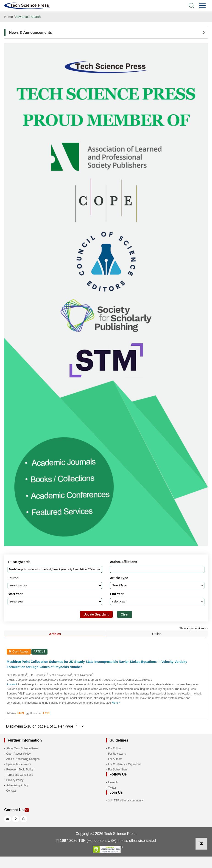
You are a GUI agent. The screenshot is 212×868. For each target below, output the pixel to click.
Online (157, 634)
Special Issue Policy (18, 764)
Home (8, 17)
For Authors (115, 759)
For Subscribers (118, 770)
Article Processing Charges (23, 759)
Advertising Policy (17, 785)
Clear (124, 614)
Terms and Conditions (20, 775)
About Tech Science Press (22, 748)
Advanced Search (28, 17)
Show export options (193, 628)
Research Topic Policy (20, 770)
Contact (11, 791)
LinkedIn (113, 782)
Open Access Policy (18, 754)
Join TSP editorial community (126, 801)
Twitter (112, 788)
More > (116, 703)
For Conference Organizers (125, 764)
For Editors (115, 748)
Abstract (12, 684)
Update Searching (96, 614)
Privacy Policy (15, 780)
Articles (55, 634)
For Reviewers (117, 754)
